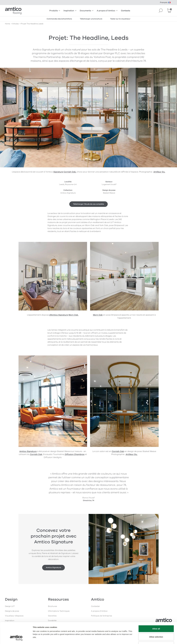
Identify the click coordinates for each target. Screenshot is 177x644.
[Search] (161, 11)
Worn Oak (98, 315)
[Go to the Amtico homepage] (13, 11)
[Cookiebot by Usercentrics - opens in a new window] (16, 639)
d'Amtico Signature (59, 315)
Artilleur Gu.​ (159, 172)
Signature (58, 172)
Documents (87, 11)
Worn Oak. (73, 315)
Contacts (126, 11)
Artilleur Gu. (132, 454)
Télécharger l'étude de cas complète (88, 204)
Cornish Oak (36, 454)
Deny (156, 628)
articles (15, 24)
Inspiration (70, 11)
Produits (55, 11)
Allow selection (156, 619)
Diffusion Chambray (75, 454)
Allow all (156, 611)
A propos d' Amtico (107, 11)
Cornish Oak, (70, 172)
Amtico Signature (28, 451)
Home (8, 24)
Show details (131, 639)
